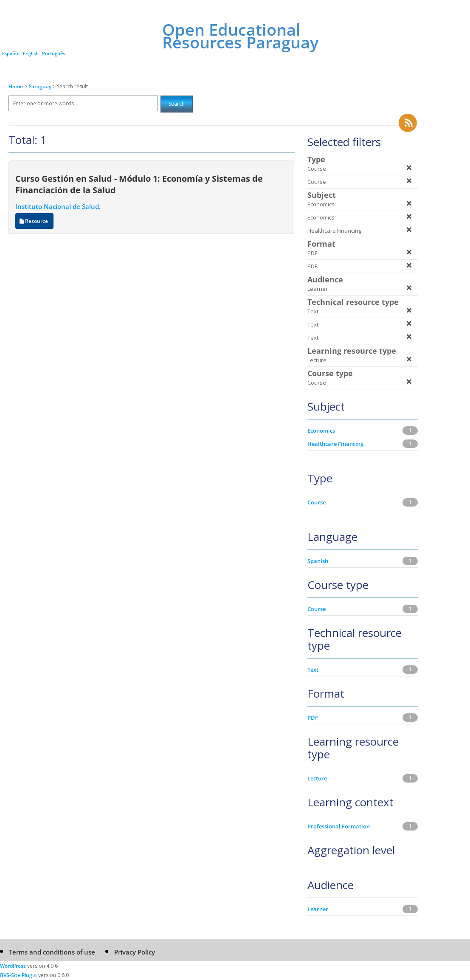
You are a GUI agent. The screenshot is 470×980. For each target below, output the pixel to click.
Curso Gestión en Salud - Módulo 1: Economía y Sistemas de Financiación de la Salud (139, 184)
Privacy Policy (135, 952)
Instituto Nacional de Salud (57, 206)
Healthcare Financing (335, 444)
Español (11, 53)
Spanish (318, 561)
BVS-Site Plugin (18, 975)
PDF (313, 718)
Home (16, 86)
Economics (321, 431)
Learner (318, 909)
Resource (34, 221)
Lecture (317, 778)
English (31, 53)
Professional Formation (339, 826)
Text (313, 670)
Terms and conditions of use (52, 952)
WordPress (13, 966)
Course (317, 502)
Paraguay (41, 86)
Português (53, 53)
